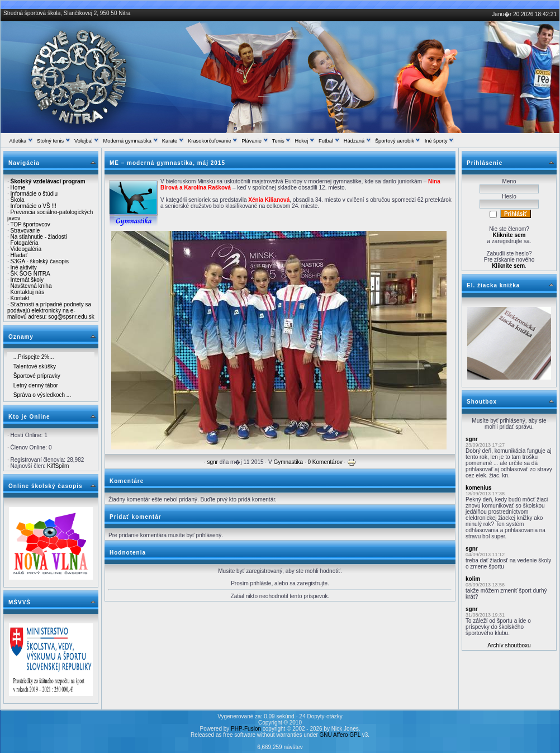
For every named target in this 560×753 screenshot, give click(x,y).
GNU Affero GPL (340, 735)
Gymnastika (288, 462)
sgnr (212, 462)
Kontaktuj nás (28, 292)
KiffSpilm (58, 466)
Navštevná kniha (31, 286)
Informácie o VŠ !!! (34, 206)
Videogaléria (26, 249)
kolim (473, 579)
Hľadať (19, 255)
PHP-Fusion (246, 729)
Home (18, 188)
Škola (18, 200)
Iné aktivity (24, 267)
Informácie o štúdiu (34, 194)
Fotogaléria (25, 243)
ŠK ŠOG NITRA (30, 274)
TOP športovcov (30, 224)
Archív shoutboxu (509, 645)
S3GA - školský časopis (40, 261)
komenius (479, 488)
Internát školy (27, 280)
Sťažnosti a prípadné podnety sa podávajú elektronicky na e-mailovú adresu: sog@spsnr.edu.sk (51, 311)
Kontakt (20, 298)
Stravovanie (25, 231)
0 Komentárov (325, 462)
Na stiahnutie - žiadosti (39, 237)
